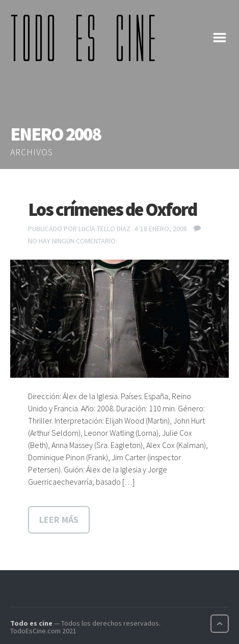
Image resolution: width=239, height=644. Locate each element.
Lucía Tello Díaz (104, 229)
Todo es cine (31, 623)
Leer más (59, 520)
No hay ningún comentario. (73, 241)
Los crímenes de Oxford (112, 209)
